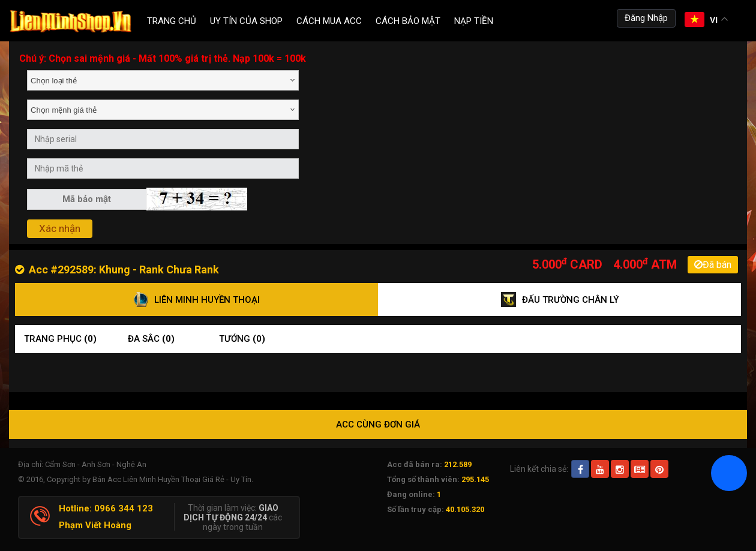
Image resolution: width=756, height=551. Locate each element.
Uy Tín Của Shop (246, 21)
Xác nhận (60, 228)
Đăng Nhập (646, 18)
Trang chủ (172, 21)
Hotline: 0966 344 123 (106, 508)
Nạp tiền (474, 21)
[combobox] (163, 80)
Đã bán (713, 265)
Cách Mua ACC (329, 21)
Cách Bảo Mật (408, 21)
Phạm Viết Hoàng (95, 525)
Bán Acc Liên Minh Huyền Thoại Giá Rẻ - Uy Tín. (173, 479)
